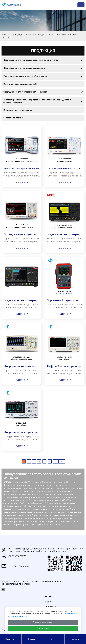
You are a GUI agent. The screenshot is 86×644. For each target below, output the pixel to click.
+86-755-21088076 (17, 556)
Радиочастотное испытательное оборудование (25, 76)
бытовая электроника (13, 118)
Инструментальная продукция (18, 110)
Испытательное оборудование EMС (20, 84)
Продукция (17, 35)
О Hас (54, 639)
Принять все (43, 629)
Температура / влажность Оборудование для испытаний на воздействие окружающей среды (38, 101)
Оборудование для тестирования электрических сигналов (31, 60)
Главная (6, 35)
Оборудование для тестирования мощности (24, 68)
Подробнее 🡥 (21, 182)
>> (55, 461)
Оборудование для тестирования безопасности (26, 92)
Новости (32, 639)
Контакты (75, 639)
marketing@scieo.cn (18, 566)
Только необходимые (43, 622)
